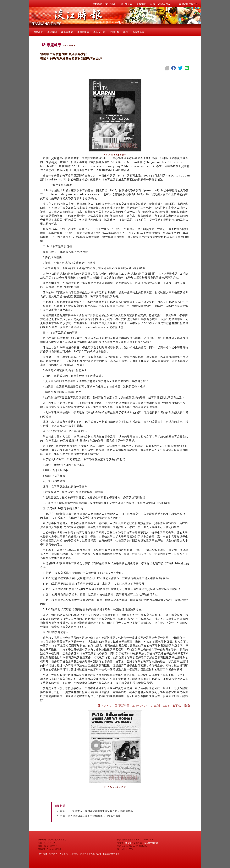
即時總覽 (38, 32)
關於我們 (141, 4)
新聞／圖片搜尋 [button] (189, 4)
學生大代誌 (99, 32)
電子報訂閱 (126, 4)
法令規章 (53, 854)
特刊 (126, 32)
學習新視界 (83, 32)
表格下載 (64, 854)
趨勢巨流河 (67, 32)
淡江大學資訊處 (151, 843)
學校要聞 (52, 32)
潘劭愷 (128, 843)
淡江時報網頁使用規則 (91, 854)
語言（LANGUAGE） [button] (163, 4)
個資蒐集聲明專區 (111, 854)
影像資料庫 (138, 32)
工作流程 (74, 854)
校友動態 (114, 32)
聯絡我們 (43, 854)
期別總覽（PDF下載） (104, 4)
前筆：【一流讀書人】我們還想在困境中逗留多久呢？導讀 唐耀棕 (97, 811)
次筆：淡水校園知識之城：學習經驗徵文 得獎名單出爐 (90, 816)
